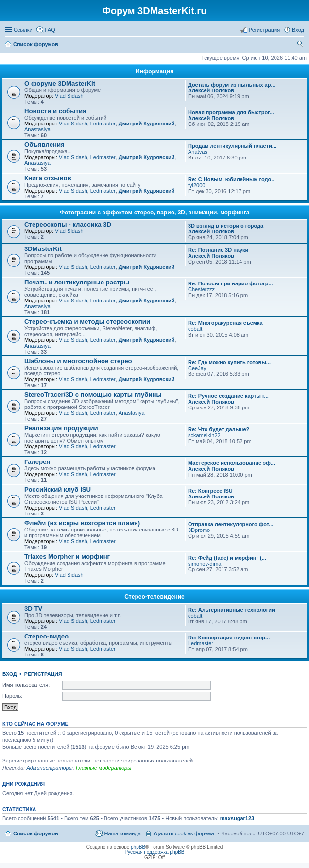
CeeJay (197, 368)
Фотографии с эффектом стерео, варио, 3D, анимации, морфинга (155, 213)
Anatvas (198, 152)
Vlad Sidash (69, 96)
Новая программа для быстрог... (231, 112)
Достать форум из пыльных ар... (232, 85)
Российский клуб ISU (58, 489)
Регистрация (43, 674)
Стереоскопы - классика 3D (68, 224)
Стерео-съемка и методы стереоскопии (87, 322)
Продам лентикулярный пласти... (232, 146)
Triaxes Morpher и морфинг (67, 557)
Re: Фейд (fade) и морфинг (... (227, 558)
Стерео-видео (46, 636)
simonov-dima (205, 564)
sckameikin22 (204, 435)
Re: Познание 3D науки (218, 250)
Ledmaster (103, 124)
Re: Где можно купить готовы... (229, 362)
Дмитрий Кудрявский (147, 124)
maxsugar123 (237, 818)
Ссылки (23, 30)
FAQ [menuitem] (50, 30)
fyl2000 (197, 185)
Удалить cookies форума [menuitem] (184, 833)
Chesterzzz (201, 289)
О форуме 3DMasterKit (60, 83)
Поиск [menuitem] (301, 45)
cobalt (195, 329)
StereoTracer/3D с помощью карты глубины (93, 395)
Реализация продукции (61, 428)
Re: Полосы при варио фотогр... (231, 283)
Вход (9, 674)
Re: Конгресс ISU (210, 491)
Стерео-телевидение (154, 597)
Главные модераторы (103, 768)
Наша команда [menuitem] (122, 833)
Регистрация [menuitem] (264, 30)
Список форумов (36, 833)
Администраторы (49, 768)
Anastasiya (37, 129)
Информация (154, 71)
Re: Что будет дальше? (219, 429)
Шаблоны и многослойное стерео (78, 361)
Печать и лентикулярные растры (77, 282)
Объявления (44, 145)
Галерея (37, 462)
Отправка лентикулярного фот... (231, 524)
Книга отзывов (48, 178)
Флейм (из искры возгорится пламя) (82, 523)
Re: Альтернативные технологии (232, 610)
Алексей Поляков (211, 90)
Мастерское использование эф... (232, 463)
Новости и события (55, 111)
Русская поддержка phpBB (154, 852)
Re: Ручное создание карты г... (228, 396)
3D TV (33, 609)
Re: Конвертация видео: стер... (229, 638)
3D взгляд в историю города (226, 226)
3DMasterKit (43, 249)
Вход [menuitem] (298, 30)
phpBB (138, 847)
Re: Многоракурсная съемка (225, 323)
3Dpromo (199, 530)
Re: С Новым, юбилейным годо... (232, 179)
